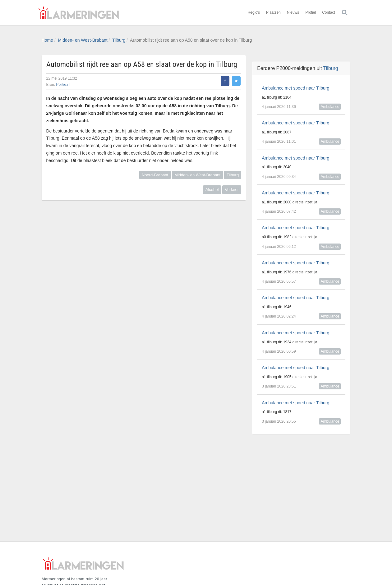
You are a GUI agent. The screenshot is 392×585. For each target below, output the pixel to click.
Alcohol (212, 190)
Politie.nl (63, 85)
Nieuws (293, 12)
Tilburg (119, 40)
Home (47, 40)
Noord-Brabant (155, 175)
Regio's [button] (254, 12)
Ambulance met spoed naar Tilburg (295, 88)
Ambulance (330, 107)
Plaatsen (273, 12)
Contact (328, 12)
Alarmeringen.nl (79, 13)
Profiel (311, 12)
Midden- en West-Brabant (83, 40)
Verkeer (232, 190)
